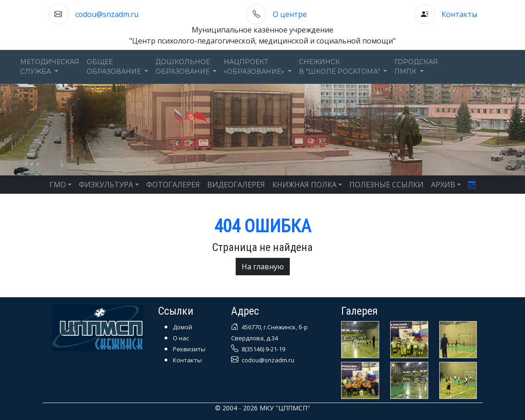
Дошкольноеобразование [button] (183, 67)
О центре (290, 14)
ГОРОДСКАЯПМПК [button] (416, 67)
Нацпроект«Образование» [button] (255, 67)
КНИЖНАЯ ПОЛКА (304, 185)
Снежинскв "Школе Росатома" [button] (340, 67)
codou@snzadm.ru (107, 14)
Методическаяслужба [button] (50, 67)
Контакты (459, 14)
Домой (182, 327)
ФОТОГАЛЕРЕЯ (173, 185)
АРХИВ (443, 185)
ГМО (58, 185)
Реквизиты (189, 349)
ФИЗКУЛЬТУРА (106, 185)
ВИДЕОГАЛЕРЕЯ (236, 185)
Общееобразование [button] (115, 67)
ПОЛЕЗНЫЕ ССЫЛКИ (387, 185)
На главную (263, 267)
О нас (181, 338)
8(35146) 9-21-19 (263, 349)
